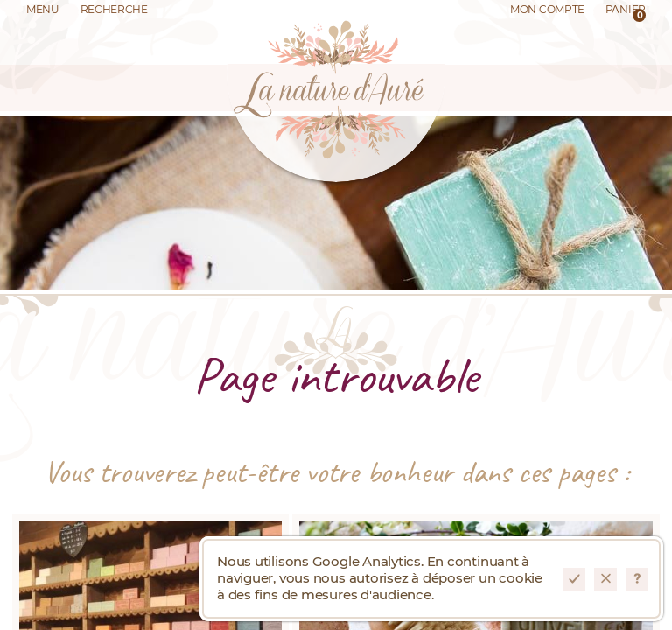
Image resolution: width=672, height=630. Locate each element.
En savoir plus (637, 579)
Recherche (114, 10)
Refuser (605, 579)
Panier (626, 13)
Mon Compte (547, 10)
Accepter (574, 579)
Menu (43, 10)
